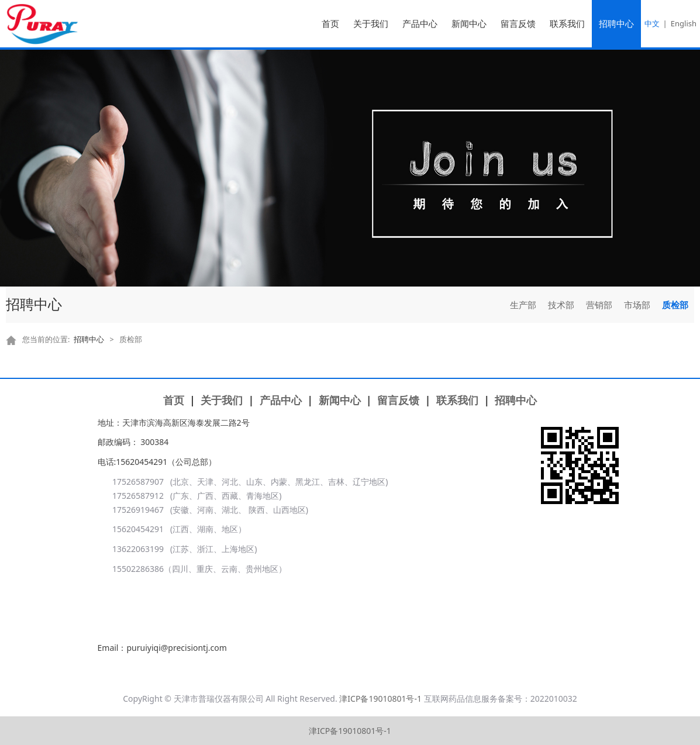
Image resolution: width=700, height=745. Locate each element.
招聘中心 (616, 23)
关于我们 (371, 23)
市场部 (637, 305)
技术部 (561, 305)
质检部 (675, 305)
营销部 (599, 305)
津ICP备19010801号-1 (380, 699)
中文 (652, 23)
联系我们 (567, 23)
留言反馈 (518, 23)
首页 (330, 23)
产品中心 (420, 23)
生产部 (523, 305)
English (684, 23)
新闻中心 (469, 23)
